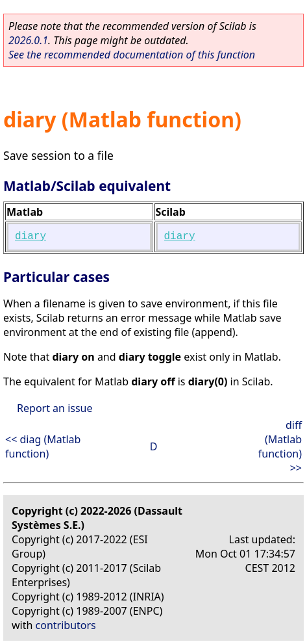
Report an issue (55, 408)
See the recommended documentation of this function (132, 55)
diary (31, 237)
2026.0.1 (28, 40)
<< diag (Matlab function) (43, 446)
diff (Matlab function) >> (280, 446)
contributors (66, 625)
